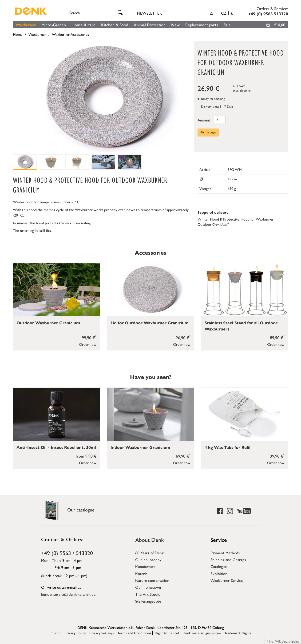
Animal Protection (150, 25)
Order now (88, 344)
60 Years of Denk (149, 553)
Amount (204, 120)
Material (142, 573)
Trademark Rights (238, 633)
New (175, 25)
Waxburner (26, 25)
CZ (227, 13)
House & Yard (83, 25)
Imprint (55, 633)
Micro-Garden (54, 25)
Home (18, 34)
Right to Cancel (167, 633)
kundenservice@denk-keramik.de (68, 594)
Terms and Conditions (134, 633)
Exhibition (219, 573)
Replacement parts (202, 25)
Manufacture (145, 566)
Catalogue (219, 566)
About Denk (150, 539)
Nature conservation (152, 580)
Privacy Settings (102, 633)
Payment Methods (225, 553)
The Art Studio (148, 594)
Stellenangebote (148, 601)
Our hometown (148, 587)
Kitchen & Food (115, 25)
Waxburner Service (227, 580)
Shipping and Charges (228, 559)
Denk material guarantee (202, 633)
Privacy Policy (75, 633)
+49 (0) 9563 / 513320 (67, 553)
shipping (245, 90)
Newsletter (149, 13)
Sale (227, 25)
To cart (208, 133)
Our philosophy (148, 559)
